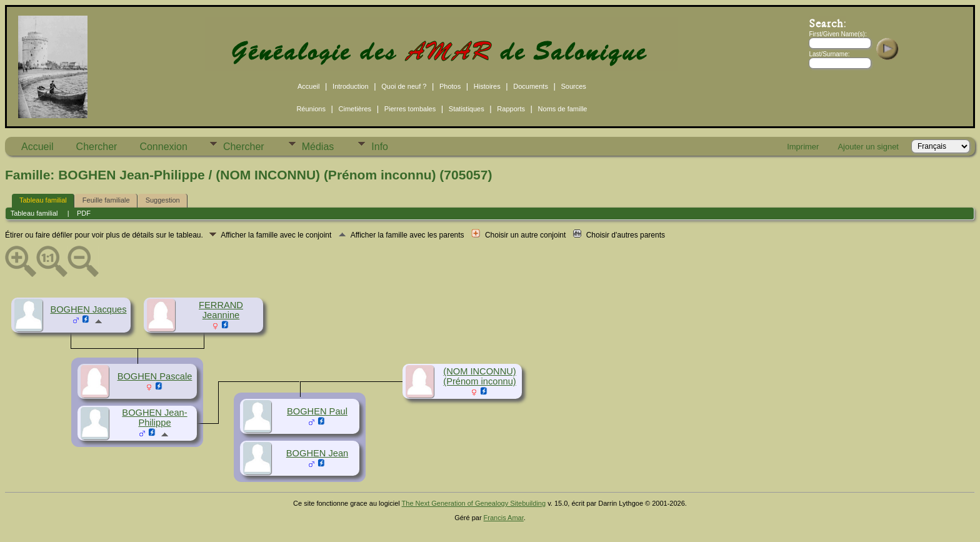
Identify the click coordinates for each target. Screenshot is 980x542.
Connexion (163, 147)
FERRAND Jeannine (221, 310)
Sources (574, 86)
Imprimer (803, 147)
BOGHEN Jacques (88, 309)
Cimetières (355, 109)
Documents (531, 86)
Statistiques (467, 109)
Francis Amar (504, 518)
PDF (84, 213)
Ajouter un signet (868, 147)
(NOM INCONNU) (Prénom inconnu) (480, 376)
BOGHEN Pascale (155, 376)
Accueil (308, 86)
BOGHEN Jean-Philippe (154, 418)
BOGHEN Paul (317, 411)
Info (380, 147)
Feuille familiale (106, 200)
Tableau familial (43, 200)
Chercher (97, 147)
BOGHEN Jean (317, 453)
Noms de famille (563, 109)
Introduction (350, 86)
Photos (450, 86)
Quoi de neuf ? (404, 86)
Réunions (311, 109)
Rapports (511, 109)
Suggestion (163, 200)
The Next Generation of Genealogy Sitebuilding (474, 503)
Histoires (487, 86)
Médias (318, 147)
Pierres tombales (410, 109)
